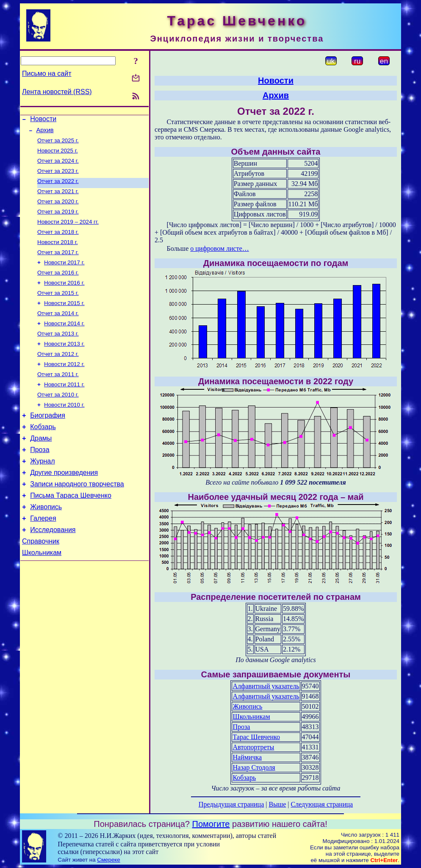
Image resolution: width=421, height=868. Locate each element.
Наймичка (247, 757)
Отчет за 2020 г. (58, 210)
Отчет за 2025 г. (58, 144)
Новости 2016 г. (64, 298)
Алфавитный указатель (266, 686)
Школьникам (42, 595)
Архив (45, 133)
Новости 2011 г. (64, 408)
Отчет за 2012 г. (58, 375)
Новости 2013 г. (64, 364)
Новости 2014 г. (64, 342)
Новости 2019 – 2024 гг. (68, 232)
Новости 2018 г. (58, 254)
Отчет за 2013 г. (58, 353)
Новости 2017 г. (64, 276)
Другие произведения (64, 506)
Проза (40, 480)
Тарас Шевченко (256, 737)
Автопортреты (253, 747)
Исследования (53, 569)
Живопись (46, 544)
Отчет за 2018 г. (58, 243)
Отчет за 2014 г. (58, 331)
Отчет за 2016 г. (58, 287)
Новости (43, 120)
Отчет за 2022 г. (58, 188)
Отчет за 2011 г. (58, 397)
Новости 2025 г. (58, 155)
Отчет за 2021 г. (58, 199)
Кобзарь (43, 455)
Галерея (43, 556)
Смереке (108, 860)
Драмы (41, 467)
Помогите (211, 824)
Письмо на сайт (47, 73)
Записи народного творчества (77, 518)
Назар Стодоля (254, 767)
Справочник (41, 582)
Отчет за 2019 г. (58, 221)
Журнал (42, 493)
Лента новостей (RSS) (57, 92)
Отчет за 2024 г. (58, 166)
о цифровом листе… (220, 248)
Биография (48, 442)
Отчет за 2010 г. (58, 419)
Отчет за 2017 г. (58, 265)
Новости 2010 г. (64, 430)
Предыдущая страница (231, 804)
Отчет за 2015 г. (58, 309)
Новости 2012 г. (64, 386)
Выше (277, 804)
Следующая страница (322, 804)
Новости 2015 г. (64, 320)
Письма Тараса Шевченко (71, 531)
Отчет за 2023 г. (58, 177)
